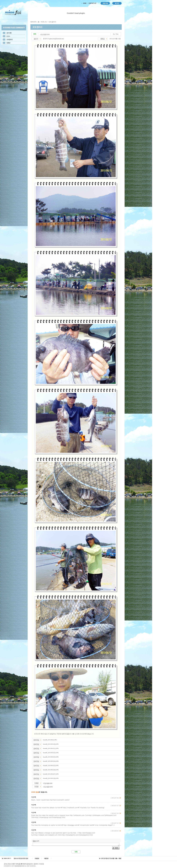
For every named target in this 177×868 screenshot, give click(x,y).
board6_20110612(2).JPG (51, 753)
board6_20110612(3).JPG (51, 757)
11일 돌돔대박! (48, 787)
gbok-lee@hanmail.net (56, 39)
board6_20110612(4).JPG (51, 761)
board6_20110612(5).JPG (51, 765)
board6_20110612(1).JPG (51, 748)
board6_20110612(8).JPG (51, 778)
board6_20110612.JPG (50, 740)
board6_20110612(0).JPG (51, 744)
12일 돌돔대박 (48, 783)
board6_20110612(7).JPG (51, 774)
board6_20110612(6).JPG (51, 770)
